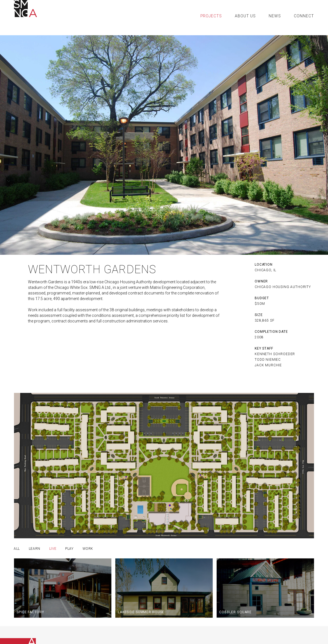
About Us (245, 16)
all (17, 549)
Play (69, 549)
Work (88, 549)
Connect (304, 16)
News (275, 16)
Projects (211, 16)
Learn (35, 549)
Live (53, 549)
